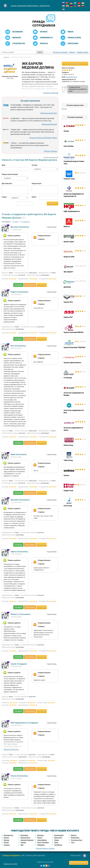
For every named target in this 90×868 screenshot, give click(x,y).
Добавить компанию (79, 863)
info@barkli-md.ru (72, 77)
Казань (6, 838)
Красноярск (75, 838)
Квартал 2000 (75, 254)
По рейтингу (25, 222)
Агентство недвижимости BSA (75, 409)
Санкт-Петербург (43, 842)
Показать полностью (11, 750)
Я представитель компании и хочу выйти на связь (78, 89)
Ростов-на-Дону (77, 840)
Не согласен (30, 285)
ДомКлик (75, 284)
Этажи (75, 128)
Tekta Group (75, 457)
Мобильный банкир (49, 124)
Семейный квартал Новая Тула (75, 160)
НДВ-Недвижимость (75, 208)
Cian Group (75, 503)
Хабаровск (41, 845)
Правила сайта (82, 52)
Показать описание (51, 93)
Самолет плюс (75, 176)
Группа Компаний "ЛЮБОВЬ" (75, 345)
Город (4, 197)
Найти (40, 52)
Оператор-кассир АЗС (49, 113)
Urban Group (75, 442)
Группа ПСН (75, 299)
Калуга (40, 838)
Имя (3, 165)
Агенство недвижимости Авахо (75, 426)
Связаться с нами (10, 864)
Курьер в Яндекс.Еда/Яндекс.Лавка (43, 138)
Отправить (52, 203)
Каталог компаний (60, 52)
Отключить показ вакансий (51, 157)
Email (34, 197)
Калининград (25, 838)
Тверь (56, 842)
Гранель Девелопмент (75, 360)
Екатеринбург (59, 835)
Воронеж (40, 835)
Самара (23, 842)
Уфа (22, 845)
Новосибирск (42, 840)
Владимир (24, 835)
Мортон (75, 224)
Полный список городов (45, 848)
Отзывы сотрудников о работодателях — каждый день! (30, 6)
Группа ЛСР (75, 314)
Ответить (42, 285)
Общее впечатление (10, 174)
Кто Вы (35, 165)
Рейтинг (72, 52)
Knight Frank (75, 488)
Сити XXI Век (75, 143)
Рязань (6, 842)
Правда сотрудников (12, 855)
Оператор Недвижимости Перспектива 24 (75, 192)
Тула (73, 842)
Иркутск (74, 835)
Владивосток (8, 835)
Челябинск (58, 845)
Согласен (18, 285)
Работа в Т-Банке (50, 151)
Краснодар (58, 838)
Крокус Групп (75, 239)
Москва (64, 109)
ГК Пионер (75, 375)
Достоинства (7, 183)
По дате (15, 222)
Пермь (56, 840)
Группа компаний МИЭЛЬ (75, 329)
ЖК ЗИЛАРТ (75, 269)
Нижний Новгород (27, 840)
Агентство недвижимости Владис (75, 391)
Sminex (75, 473)
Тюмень (7, 845)
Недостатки (36, 183)
